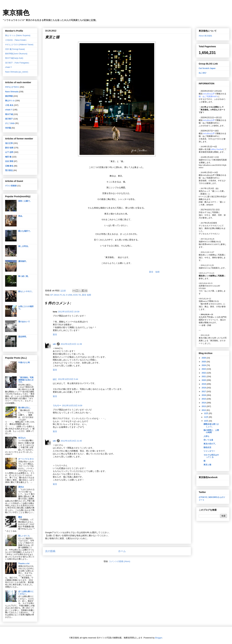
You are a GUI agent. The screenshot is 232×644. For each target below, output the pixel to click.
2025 (204, 362)
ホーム (122, 551)
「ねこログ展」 (209, 291)
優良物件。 (23, 261)
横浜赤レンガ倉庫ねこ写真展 (211, 255)
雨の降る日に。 (25, 408)
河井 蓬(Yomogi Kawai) (15, 49)
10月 (206, 421)
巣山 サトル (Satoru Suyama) (18, 35)
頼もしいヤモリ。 (26, 291)
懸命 (20, 517)
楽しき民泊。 (24, 246)
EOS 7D (77, 295)
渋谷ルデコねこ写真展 (208, 212)
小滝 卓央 (9, 105)
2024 (204, 365)
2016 (204, 395)
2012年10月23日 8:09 (72, 406)
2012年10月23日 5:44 (68, 379)
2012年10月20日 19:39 (69, 312)
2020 (204, 380)
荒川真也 (9, 170)
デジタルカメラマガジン (209, 234)
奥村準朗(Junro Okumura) (16, 54)
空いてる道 (208, 440)
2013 (204, 406)
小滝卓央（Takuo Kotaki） (16, 40)
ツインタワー (209, 451)
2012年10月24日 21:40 (71, 441)
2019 (204, 384)
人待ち (206, 436)
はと (55, 379)
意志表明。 (23, 337)
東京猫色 (16, 13)
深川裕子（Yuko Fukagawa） (18, 63)
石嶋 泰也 (9, 166)
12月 (206, 413)
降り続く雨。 (24, 276)
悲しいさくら (24, 536)
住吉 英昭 (9, 161)
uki (54, 344)
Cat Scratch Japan (207, 68)
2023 (204, 369)
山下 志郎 (9, 152)
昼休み (21, 487)
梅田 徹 (8, 157)
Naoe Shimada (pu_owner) (17, 72)
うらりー (57, 406)
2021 (204, 377)
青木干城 (9, 114)
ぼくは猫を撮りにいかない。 (26, 593)
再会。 (21, 216)
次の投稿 (50, 551)
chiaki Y (8, 67)
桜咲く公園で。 (25, 201)
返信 (55, 334)
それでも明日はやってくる (211, 456)
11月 (206, 417)
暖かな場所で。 (25, 231)
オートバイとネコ (26, 459)
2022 (204, 373)
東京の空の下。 (210, 444)
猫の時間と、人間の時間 (211, 431)
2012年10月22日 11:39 (71, 344)
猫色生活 (207, 447)
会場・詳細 (205, 325)
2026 (204, 358)
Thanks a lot (24, 564)
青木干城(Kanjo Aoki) (14, 58)
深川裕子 (9, 119)
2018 (204, 388)
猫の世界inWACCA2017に (210, 244)
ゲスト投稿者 (11, 186)
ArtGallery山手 (209, 175)
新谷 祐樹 (154, 272)
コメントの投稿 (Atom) (120, 561)
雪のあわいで (24, 322)
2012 (204, 410)
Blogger (159, 638)
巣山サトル (10, 101)
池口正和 (9, 143)
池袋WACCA (204, 160)
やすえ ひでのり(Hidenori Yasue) (19, 45)
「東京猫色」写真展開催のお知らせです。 (26, 380)
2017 (204, 392)
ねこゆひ (203, 73)
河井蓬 (8, 128)
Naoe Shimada (12, 92)
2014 (204, 403)
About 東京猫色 (205, 36)
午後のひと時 (24, 362)
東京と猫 (207, 465)
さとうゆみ (10, 123)
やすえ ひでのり (12, 87)
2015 (204, 399)
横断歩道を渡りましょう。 (211, 425)
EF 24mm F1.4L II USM (61, 295)
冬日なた (22, 438)
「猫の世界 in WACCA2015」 (211, 304)
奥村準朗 (9, 96)
